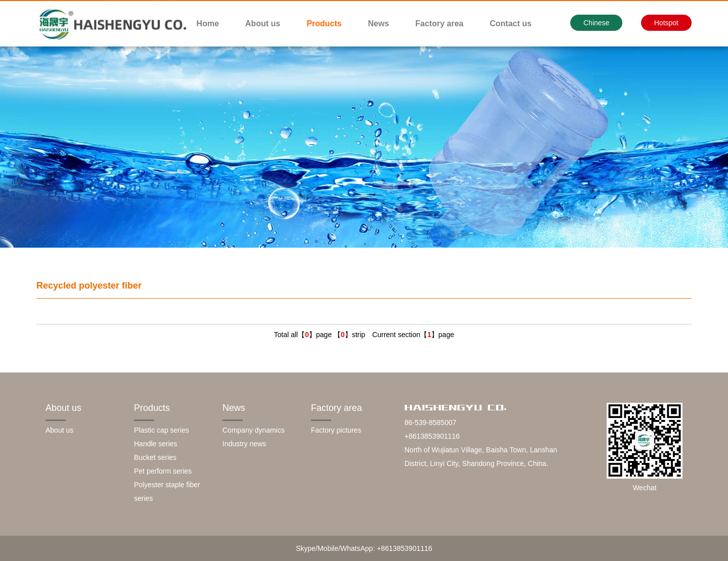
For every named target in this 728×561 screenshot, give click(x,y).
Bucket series (155, 457)
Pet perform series (163, 471)
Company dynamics (254, 430)
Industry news (244, 444)
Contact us (511, 24)
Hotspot (666, 23)
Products (324, 24)
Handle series (156, 444)
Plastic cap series (162, 430)
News (379, 24)
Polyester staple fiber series (167, 492)
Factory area (440, 24)
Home (208, 24)
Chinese (596, 23)
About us (263, 24)
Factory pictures (336, 430)
